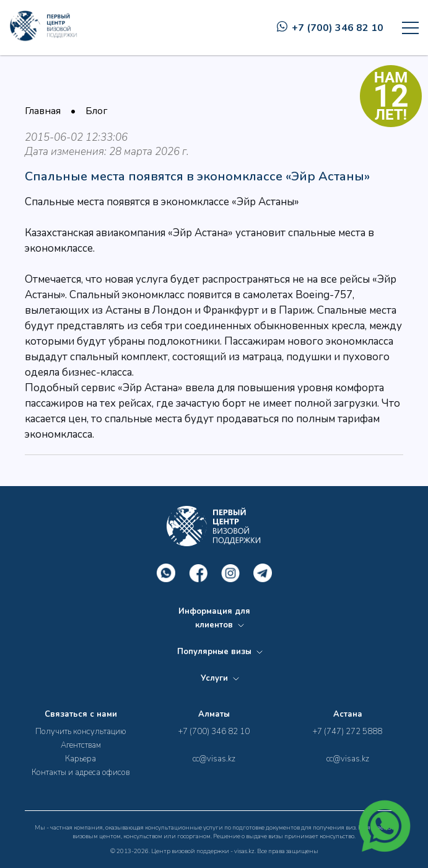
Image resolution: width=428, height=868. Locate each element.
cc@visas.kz (214, 759)
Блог (96, 111)
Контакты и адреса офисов (81, 773)
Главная (43, 111)
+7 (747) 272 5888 (347, 732)
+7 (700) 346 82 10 (330, 28)
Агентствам (81, 745)
